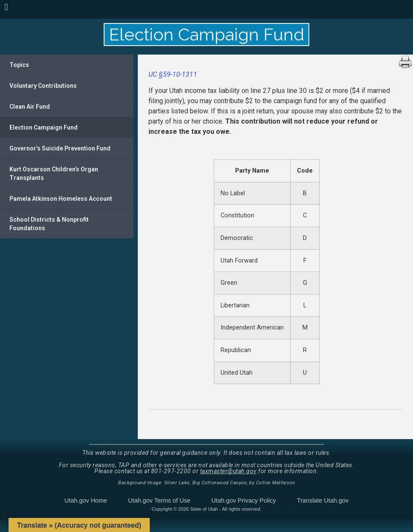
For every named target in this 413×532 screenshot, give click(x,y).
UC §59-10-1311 (173, 74)
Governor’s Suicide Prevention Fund (60, 148)
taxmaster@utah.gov (228, 471)
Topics (19, 65)
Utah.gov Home (86, 500)
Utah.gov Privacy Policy (244, 500)
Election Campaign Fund (44, 127)
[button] (6, 7)
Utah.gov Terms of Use (159, 500)
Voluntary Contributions (43, 86)
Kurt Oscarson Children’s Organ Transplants (54, 173)
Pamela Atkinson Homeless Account (61, 199)
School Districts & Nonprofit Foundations (49, 224)
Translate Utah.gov (323, 500)
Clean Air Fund (30, 107)
